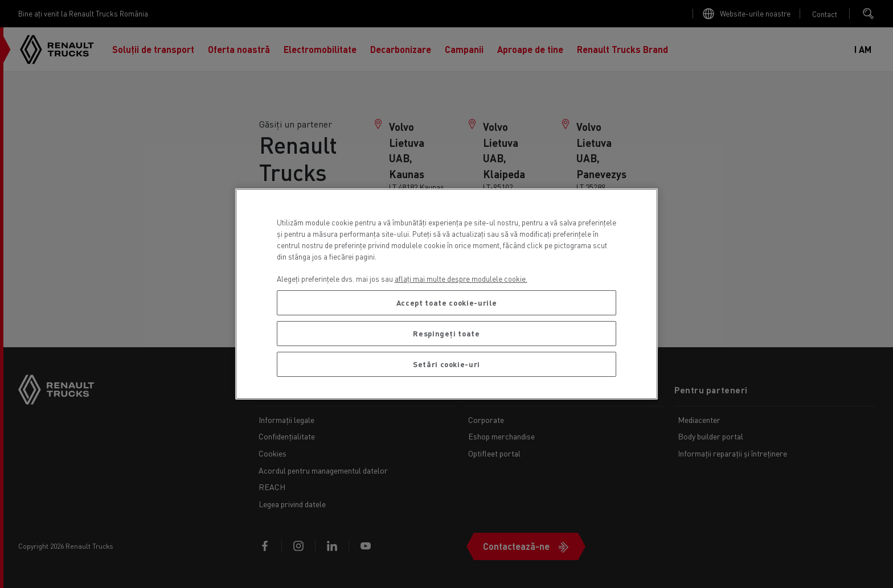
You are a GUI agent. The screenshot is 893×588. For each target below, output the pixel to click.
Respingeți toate (446, 333)
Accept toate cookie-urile (446, 303)
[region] (447, 294)
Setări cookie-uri (446, 364)
